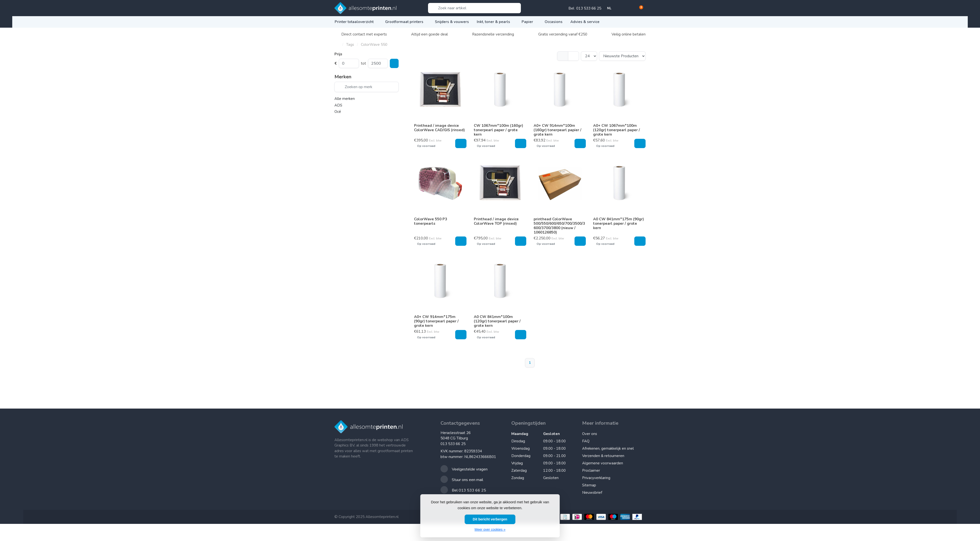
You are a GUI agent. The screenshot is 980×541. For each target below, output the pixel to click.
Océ (338, 112)
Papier (529, 22)
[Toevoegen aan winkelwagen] (461, 143)
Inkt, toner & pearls (495, 22)
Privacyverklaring (596, 478)
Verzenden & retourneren (603, 456)
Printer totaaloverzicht (356, 22)
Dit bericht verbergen (490, 519)
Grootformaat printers (406, 22)
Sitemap (589, 485)
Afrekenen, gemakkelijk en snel (608, 448)
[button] (622, 9)
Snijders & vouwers (452, 22)
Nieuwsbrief (592, 493)
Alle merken (345, 99)
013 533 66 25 (453, 444)
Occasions (554, 22)
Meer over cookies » (490, 529)
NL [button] (611, 8)
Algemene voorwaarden (603, 463)
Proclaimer (591, 470)
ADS (338, 105)
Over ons (590, 434)
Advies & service (587, 22)
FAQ (586, 441)
